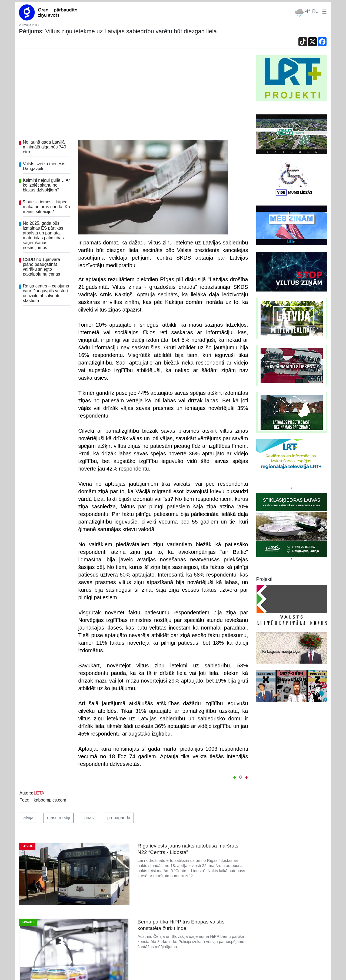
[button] (323, 11)
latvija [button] (28, 818)
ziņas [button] (89, 818)
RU (315, 11)
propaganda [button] (119, 818)
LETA (39, 793)
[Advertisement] (134, 95)
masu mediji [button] (59, 818)
